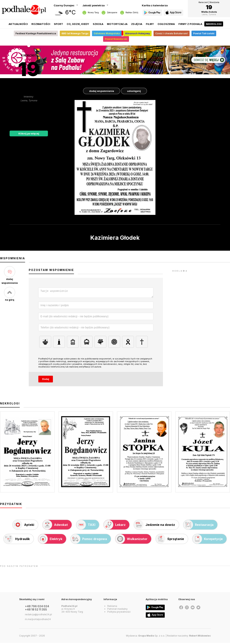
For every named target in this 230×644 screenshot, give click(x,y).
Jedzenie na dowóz (154, 526)
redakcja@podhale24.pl (38, 616)
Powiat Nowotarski (116, 39)
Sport (58, 24)
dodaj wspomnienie (102, 91)
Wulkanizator (131, 540)
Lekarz (115, 526)
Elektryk (50, 540)
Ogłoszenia (166, 24)
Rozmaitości (41, 24)
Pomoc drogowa (89, 540)
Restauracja (198, 526)
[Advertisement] (201, 297)
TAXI (86, 526)
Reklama (112, 607)
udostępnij (134, 91)
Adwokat (55, 526)
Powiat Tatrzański (204, 33)
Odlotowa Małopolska (107, 33)
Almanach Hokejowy (138, 33)
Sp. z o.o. (152, 637)
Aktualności (18, 24)
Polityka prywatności (119, 613)
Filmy (150, 24)
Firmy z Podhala (190, 24)
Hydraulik (17, 540)
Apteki (23, 526)
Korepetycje (208, 540)
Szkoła (98, 24)
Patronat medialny (117, 610)
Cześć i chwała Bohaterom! (172, 33)
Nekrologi (214, 24)
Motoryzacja (117, 24)
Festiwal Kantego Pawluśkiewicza (36, 33)
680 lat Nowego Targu (75, 33)
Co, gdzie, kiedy (78, 24)
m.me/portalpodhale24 (38, 620)
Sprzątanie (170, 540)
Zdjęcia (137, 24)
